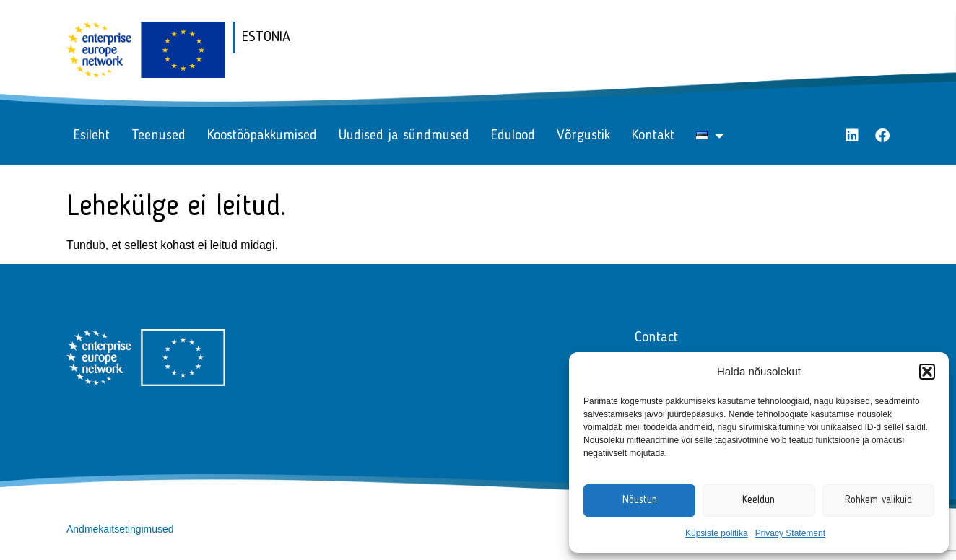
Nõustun (640, 500)
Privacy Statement (790, 533)
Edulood (513, 136)
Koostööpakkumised (262, 136)
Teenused (158, 136)
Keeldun (759, 500)
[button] (927, 372)
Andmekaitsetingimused (120, 529)
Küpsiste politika (717, 533)
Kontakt (653, 136)
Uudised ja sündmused (404, 136)
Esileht (92, 136)
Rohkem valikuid (878, 500)
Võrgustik (583, 136)
